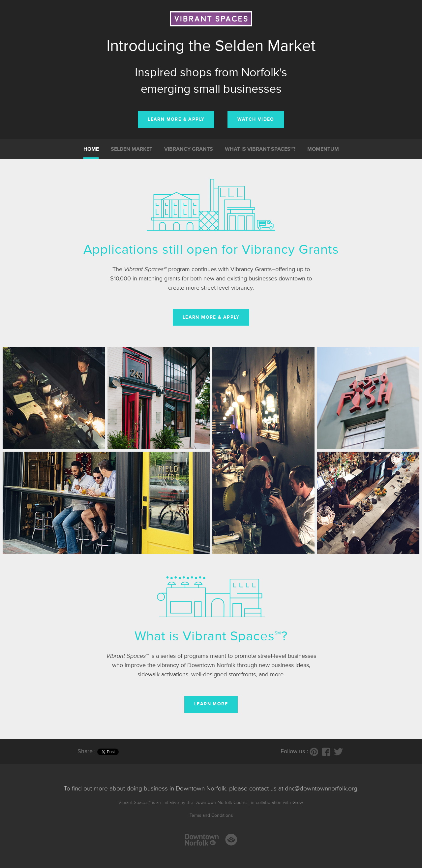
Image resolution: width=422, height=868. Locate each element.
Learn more (211, 704)
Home (91, 149)
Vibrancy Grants (189, 149)
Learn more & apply (211, 317)
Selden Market (132, 149)
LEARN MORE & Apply (176, 119)
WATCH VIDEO (256, 119)
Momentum (323, 149)
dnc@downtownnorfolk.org (321, 789)
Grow (298, 803)
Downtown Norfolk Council (222, 803)
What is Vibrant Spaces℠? (260, 149)
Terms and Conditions (211, 816)
